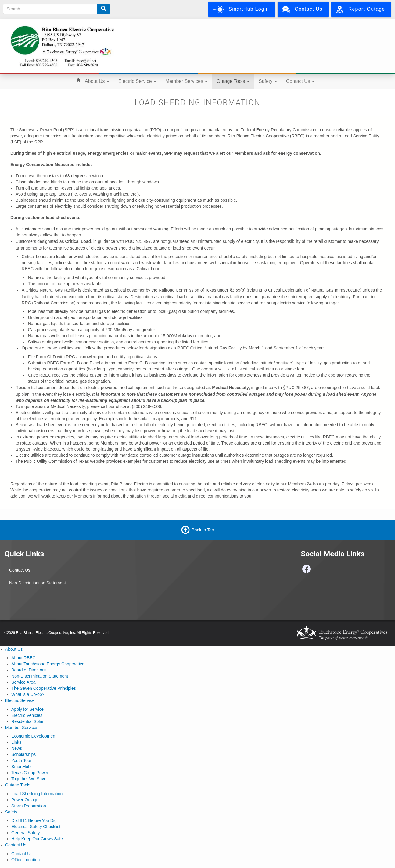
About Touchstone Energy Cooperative (48, 664)
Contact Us (300, 81)
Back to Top (203, 530)
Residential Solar (27, 721)
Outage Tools (233, 81)
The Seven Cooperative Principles (44, 688)
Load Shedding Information (37, 794)
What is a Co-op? (28, 694)
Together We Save (29, 779)
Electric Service (137, 81)
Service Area (23, 682)
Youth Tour (21, 760)
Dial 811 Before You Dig (34, 820)
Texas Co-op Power (30, 773)
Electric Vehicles (27, 715)
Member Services (186, 81)
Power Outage (25, 800)
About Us (97, 81)
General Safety (25, 833)
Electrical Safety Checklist (36, 827)
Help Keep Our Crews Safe (37, 839)
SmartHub (21, 767)
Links (16, 742)
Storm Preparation (29, 806)
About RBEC (23, 658)
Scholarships (23, 754)
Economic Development (34, 736)
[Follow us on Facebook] (307, 571)
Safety (268, 81)
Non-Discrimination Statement (38, 583)
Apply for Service (27, 709)
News (17, 748)
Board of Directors (29, 670)
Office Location (25, 860)
